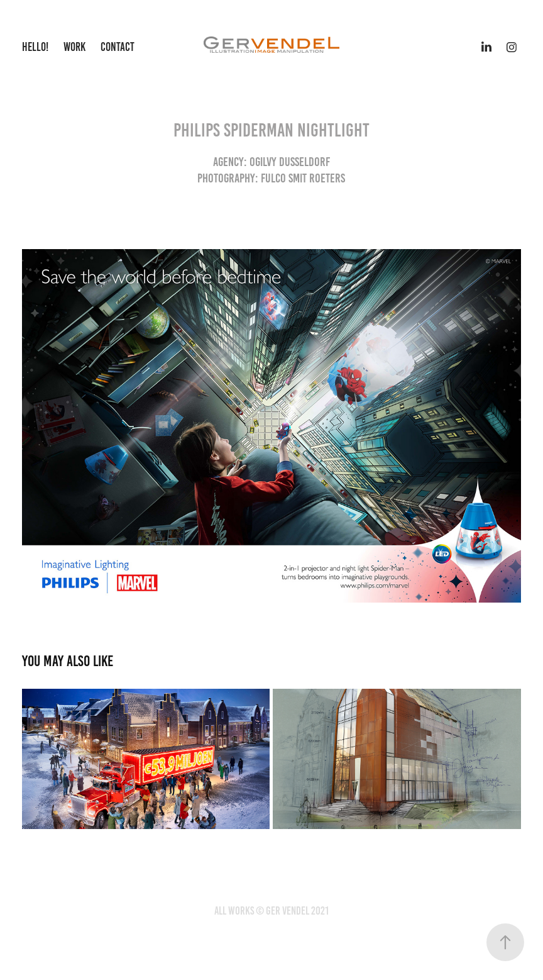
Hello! (35, 47)
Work (74, 47)
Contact (118, 47)
